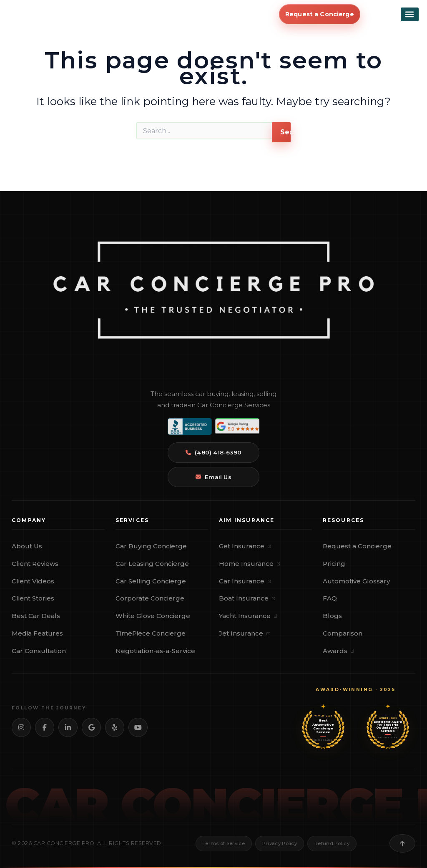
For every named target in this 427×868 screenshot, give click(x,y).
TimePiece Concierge (151, 633)
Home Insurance (250, 564)
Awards (338, 651)
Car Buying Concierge (151, 546)
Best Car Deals (36, 616)
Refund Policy (332, 843)
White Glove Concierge (153, 616)
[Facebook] (45, 727)
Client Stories (33, 598)
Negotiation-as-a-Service (155, 651)
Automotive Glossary (356, 581)
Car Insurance (245, 581)
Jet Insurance (244, 633)
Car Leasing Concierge (152, 564)
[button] (410, 17)
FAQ (330, 598)
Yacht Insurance (248, 616)
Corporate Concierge (150, 598)
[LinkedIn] (68, 727)
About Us (27, 546)
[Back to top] (402, 843)
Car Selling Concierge (151, 581)
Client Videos (33, 581)
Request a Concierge (357, 546)
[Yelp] (115, 727)
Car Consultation (39, 651)
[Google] (91, 727)
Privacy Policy (280, 843)
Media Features (37, 633)
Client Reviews (35, 564)
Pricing (334, 564)
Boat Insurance (247, 598)
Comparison (343, 633)
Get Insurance (245, 546)
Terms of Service (224, 843)
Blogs (332, 616)
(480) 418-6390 (213, 452)
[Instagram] (21, 727)
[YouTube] (138, 727)
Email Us (213, 477)
